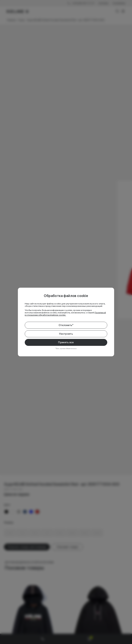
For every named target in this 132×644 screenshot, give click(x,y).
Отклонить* (66, 325)
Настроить (66, 334)
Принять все (66, 342)
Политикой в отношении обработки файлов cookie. (65, 314)
